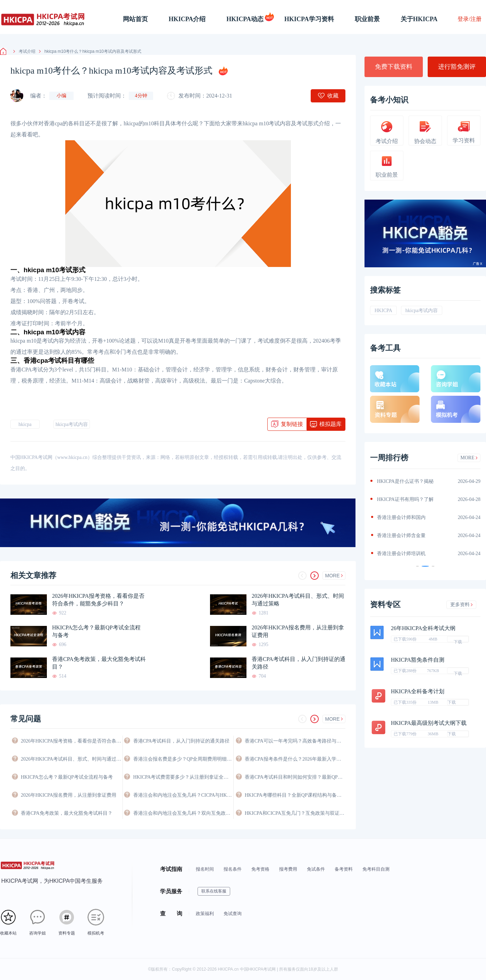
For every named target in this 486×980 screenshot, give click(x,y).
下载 (458, 641)
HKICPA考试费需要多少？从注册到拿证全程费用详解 (183, 777)
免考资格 (260, 869)
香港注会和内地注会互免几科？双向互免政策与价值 (183, 813)
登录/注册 (469, 19)
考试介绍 (24, 51)
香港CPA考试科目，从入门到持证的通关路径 (299, 663)
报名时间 (205, 869)
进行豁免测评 (457, 67)
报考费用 (288, 869)
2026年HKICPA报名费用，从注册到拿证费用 (298, 631)
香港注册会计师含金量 (401, 535)
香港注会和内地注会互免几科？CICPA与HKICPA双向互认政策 (183, 795)
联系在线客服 (214, 891)
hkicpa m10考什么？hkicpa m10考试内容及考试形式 (90, 51)
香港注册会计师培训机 (401, 554)
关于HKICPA (419, 19)
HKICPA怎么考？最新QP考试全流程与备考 (96, 631)
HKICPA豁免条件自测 (418, 660)
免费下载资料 (394, 67)
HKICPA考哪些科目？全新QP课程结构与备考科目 (295, 795)
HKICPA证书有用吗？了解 (405, 499)
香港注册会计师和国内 (401, 517)
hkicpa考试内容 (72, 424)
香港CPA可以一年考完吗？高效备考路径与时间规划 (295, 741)
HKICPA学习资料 (309, 19)
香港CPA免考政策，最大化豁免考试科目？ (99, 663)
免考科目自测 (376, 869)
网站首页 (135, 19)
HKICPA (383, 311)
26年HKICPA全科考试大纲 (423, 628)
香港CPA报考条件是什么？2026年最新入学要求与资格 (295, 759)
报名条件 (233, 869)
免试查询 (233, 914)
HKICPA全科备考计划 (418, 691)
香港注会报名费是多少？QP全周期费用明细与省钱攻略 (183, 759)
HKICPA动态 (245, 19)
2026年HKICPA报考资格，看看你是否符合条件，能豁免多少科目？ (98, 600)
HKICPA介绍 (187, 19)
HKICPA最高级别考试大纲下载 (429, 723)
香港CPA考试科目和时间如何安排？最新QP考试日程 (295, 777)
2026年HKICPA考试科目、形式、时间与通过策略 (298, 600)
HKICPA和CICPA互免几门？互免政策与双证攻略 (295, 813)
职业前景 (367, 19)
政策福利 (205, 914)
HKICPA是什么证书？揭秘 (405, 481)
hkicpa (25, 424)
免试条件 (316, 869)
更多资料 (462, 605)
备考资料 (344, 869)
